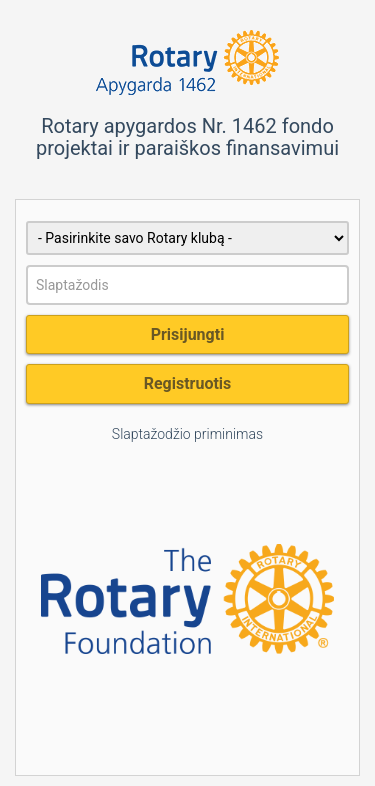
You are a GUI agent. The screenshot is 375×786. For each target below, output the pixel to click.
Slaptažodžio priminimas (187, 434)
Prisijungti (188, 334)
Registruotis (188, 383)
